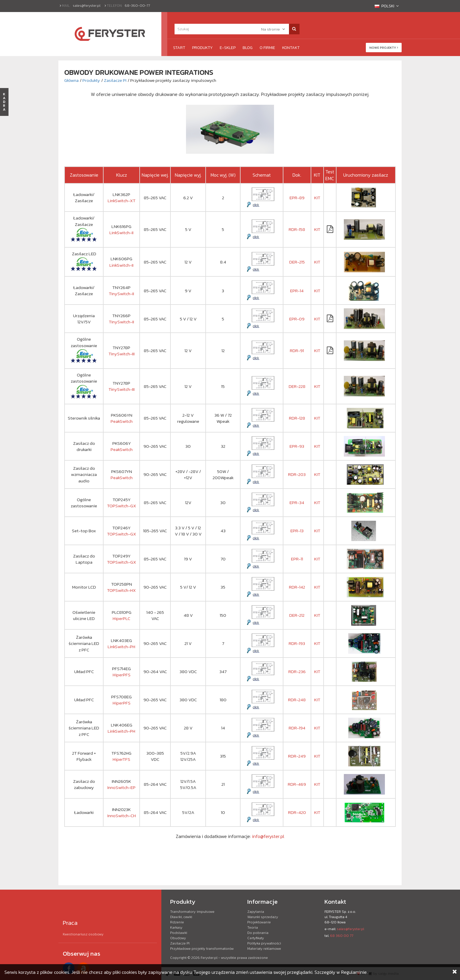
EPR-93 (297, 446)
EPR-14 (297, 291)
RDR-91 (297, 350)
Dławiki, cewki (181, 917)
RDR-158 (297, 229)
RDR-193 (297, 643)
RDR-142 (297, 587)
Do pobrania (258, 933)
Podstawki (179, 933)
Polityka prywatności (264, 943)
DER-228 (297, 386)
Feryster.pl (209, 958)
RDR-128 (297, 418)
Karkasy (176, 927)
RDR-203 (297, 474)
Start (179, 48)
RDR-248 (297, 700)
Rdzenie (177, 922)
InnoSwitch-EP (121, 787)
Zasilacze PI (115, 80)
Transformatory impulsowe (192, 912)
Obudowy (178, 938)
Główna (71, 80)
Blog (248, 48)
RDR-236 (297, 671)
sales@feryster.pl (87, 6)
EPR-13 (297, 531)
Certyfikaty (256, 938)
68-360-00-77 (137, 6)
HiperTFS (121, 759)
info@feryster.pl (268, 836)
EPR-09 (297, 319)
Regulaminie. (354, 972)
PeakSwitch (122, 421)
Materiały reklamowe (264, 949)
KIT (317, 198)
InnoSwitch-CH (122, 816)
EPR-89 (297, 198)
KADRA (4, 102)
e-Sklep (228, 48)
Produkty (202, 48)
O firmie (267, 48)
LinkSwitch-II (121, 233)
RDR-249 (297, 756)
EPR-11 (297, 559)
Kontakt (291, 48)
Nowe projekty (384, 48)
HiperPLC (121, 618)
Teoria (253, 927)
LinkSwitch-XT (122, 201)
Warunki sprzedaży (263, 917)
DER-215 (297, 262)
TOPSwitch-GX (122, 506)
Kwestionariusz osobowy (83, 934)
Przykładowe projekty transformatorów (202, 949)
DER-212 (297, 615)
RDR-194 (297, 728)
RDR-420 (297, 812)
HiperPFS (122, 675)
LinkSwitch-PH (121, 647)
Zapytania (256, 912)
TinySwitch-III (122, 354)
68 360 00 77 (342, 936)
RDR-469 (297, 784)
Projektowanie (259, 922)
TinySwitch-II (121, 294)
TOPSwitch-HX (121, 590)
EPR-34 (297, 502)
